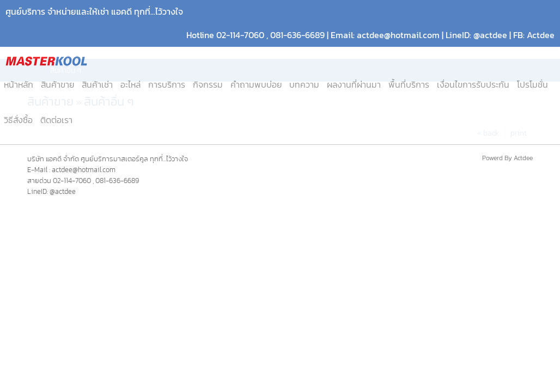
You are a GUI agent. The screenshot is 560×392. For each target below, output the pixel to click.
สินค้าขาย (57, 85)
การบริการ (167, 85)
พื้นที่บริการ (409, 85)
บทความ (304, 85)
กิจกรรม (208, 85)
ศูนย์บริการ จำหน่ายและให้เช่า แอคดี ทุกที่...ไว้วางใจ (94, 12)
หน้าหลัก (19, 85)
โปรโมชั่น (532, 85)
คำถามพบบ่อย (256, 85)
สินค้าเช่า (97, 85)
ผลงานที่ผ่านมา (354, 85)
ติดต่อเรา (56, 120)
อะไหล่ (130, 85)
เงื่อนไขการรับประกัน (473, 85)
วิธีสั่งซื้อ (18, 120)
